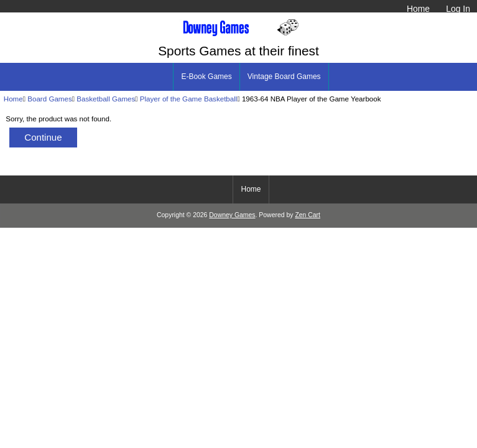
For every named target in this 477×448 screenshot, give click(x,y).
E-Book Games (206, 77)
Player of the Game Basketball (189, 99)
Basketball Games (106, 99)
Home (418, 9)
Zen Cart (308, 215)
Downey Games (232, 215)
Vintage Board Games (284, 77)
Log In (458, 9)
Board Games (50, 99)
